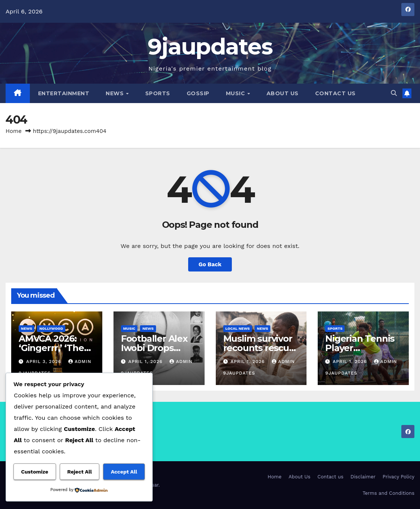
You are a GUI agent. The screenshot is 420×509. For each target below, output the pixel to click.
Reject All (80, 472)
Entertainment (64, 93)
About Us (283, 93)
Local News (238, 328)
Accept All (124, 472)
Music (236, 93)
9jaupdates (210, 46)
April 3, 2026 (45, 361)
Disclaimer (363, 477)
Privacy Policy (399, 477)
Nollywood (51, 328)
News (116, 93)
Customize (35, 472)
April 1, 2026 (147, 361)
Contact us (335, 93)
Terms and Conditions (388, 493)
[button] (394, 93)
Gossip (198, 93)
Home (14, 131)
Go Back (210, 264)
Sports (158, 93)
